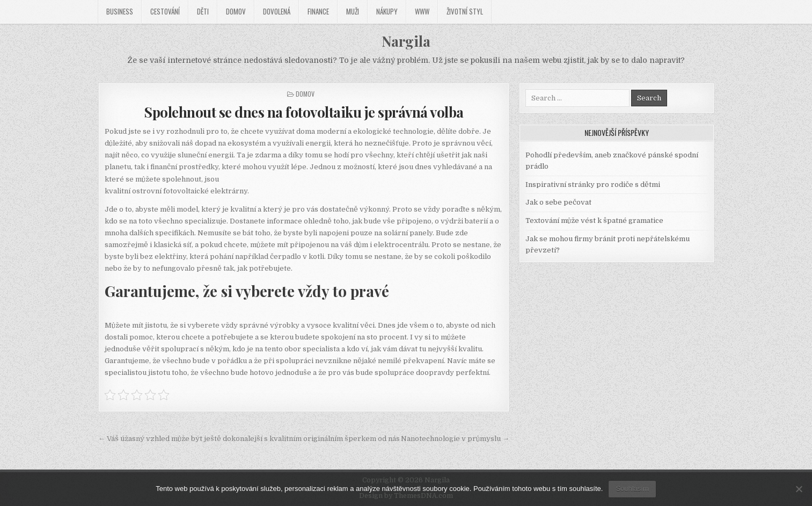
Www (422, 11)
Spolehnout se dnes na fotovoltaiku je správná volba (304, 112)
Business (120, 11)
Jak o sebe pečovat (558, 202)
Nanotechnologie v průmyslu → (455, 439)
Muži (353, 11)
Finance (318, 11)
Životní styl (465, 11)
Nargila (406, 41)
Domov (236, 11)
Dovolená (277, 11)
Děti (203, 11)
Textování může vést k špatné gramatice (594, 221)
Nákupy (387, 11)
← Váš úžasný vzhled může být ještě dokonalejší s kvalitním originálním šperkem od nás (249, 439)
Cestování (165, 11)
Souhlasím (632, 489)
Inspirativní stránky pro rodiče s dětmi (593, 185)
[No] (799, 489)
